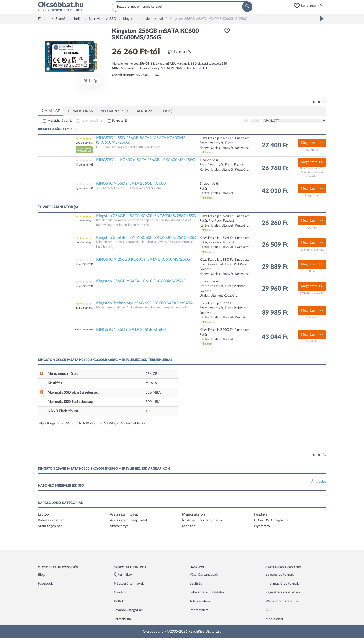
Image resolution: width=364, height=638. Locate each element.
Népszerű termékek (129, 584)
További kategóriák (128, 610)
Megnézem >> (312, 143)
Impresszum (199, 610)
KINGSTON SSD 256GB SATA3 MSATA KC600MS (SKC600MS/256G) (141, 140)
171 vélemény (84, 308)
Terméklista (122, 619)
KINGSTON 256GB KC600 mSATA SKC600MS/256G (143, 259)
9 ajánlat (51, 111)
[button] (310, 6)
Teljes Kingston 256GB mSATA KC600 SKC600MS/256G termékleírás (91, 423)
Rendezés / (253, 121)
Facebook (45, 584)
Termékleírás (80, 111)
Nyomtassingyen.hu (312, 250)
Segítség (196, 584)
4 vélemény (84, 242)
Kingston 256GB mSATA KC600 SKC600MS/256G (141, 281)
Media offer (274, 619)
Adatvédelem (200, 601)
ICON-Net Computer (312, 293)
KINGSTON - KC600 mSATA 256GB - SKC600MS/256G (146, 160)
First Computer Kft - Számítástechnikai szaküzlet (312, 172)
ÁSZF (270, 610)
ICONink (312, 228)
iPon (312, 271)
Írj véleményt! (84, 165)
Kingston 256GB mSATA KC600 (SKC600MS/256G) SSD (146, 216)
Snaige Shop (312, 195)
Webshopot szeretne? (282, 601)
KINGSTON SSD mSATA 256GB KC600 (131, 183)
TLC (149, 411)
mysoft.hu (312, 150)
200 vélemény (84, 143)
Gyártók (120, 592)
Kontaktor (312, 317)
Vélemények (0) (115, 111)
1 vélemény (84, 221)
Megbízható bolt (60, 121)
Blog (41, 575)
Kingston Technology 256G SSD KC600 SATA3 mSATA (144, 303)
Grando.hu (312, 342)
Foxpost (120, 121)
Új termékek (123, 575)
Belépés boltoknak (280, 575)
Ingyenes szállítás (92, 121)
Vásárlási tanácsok (204, 575)
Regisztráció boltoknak (283, 592)
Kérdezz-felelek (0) (155, 111)
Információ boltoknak (282, 584)
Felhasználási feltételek (207, 592)
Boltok (119, 601)
